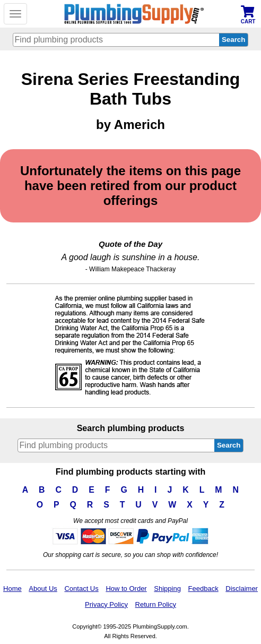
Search (229, 445)
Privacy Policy (106, 604)
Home (12, 589)
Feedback (203, 589)
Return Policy (156, 604)
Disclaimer (242, 589)
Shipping (167, 589)
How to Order (126, 589)
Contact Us (81, 589)
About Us (43, 589)
